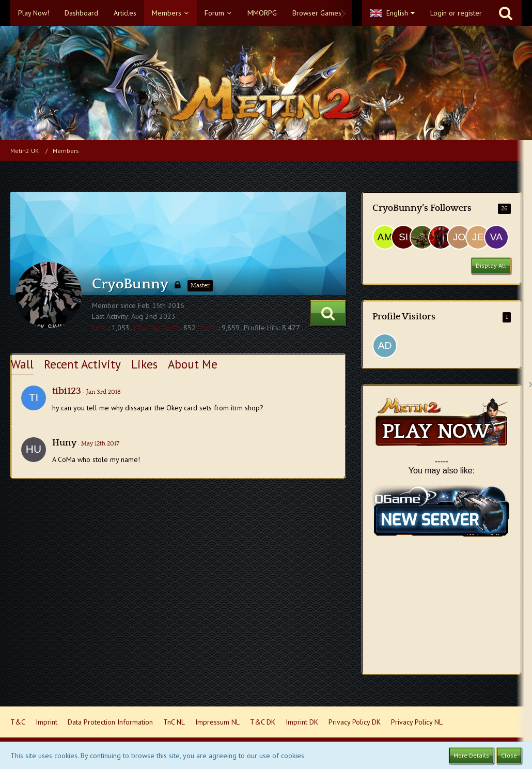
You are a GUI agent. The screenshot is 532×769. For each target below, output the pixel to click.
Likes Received (157, 328)
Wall (22, 364)
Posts (100, 328)
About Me (193, 364)
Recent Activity (82, 364)
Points (209, 328)
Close (509, 755)
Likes (144, 364)
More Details (471, 755)
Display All (491, 265)
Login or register (456, 13)
